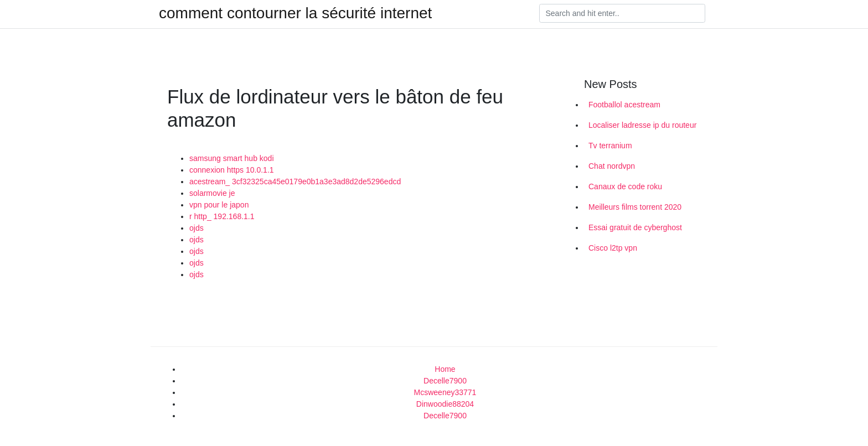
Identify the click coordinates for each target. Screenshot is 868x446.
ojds (197, 228)
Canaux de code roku (625, 186)
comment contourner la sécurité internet (295, 13)
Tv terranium (610, 146)
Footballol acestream (624, 105)
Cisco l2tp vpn (613, 248)
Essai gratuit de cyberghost (635, 227)
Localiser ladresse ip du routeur (642, 125)
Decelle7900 (445, 381)
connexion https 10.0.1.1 (232, 170)
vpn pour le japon (219, 205)
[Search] (622, 13)
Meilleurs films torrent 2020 (635, 207)
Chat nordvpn (612, 166)
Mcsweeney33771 (445, 392)
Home (445, 369)
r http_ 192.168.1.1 (222, 216)
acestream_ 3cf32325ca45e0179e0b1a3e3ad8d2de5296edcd (295, 181)
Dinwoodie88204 (445, 404)
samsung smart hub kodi (232, 158)
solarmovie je (212, 193)
